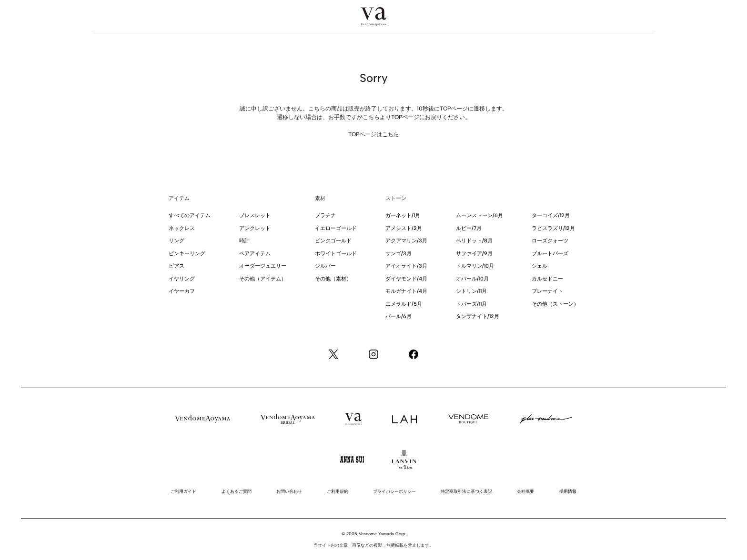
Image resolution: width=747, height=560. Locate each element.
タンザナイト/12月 (478, 316)
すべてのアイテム (190, 215)
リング (177, 241)
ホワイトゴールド (336, 254)
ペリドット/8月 (474, 241)
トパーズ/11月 (471, 304)
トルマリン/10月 (475, 266)
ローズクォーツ (550, 241)
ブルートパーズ (550, 254)
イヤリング (182, 279)
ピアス (177, 266)
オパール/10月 (472, 279)
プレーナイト (547, 291)
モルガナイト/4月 (406, 291)
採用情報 (568, 491)
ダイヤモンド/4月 (406, 279)
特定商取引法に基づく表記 (466, 491)
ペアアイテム (255, 254)
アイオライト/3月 (406, 266)
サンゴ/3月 (399, 254)
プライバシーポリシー (394, 491)
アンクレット (255, 228)
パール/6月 (399, 316)
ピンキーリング (187, 254)
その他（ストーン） (555, 304)
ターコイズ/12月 (551, 215)
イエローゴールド (336, 228)
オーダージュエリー (263, 266)
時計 (244, 241)
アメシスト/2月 (404, 228)
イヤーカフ (182, 291)
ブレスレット (255, 215)
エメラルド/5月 (404, 304)
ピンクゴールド (333, 241)
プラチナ (325, 215)
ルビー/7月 (469, 228)
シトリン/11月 (471, 291)
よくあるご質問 (237, 491)
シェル (540, 266)
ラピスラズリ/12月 (553, 228)
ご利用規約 (338, 491)
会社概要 (525, 491)
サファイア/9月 (474, 254)
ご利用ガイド (183, 491)
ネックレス (182, 228)
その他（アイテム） (263, 279)
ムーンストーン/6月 (479, 215)
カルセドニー (547, 279)
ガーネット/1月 (403, 215)
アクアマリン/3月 (406, 241)
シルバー (325, 266)
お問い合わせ (289, 491)
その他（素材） (333, 279)
